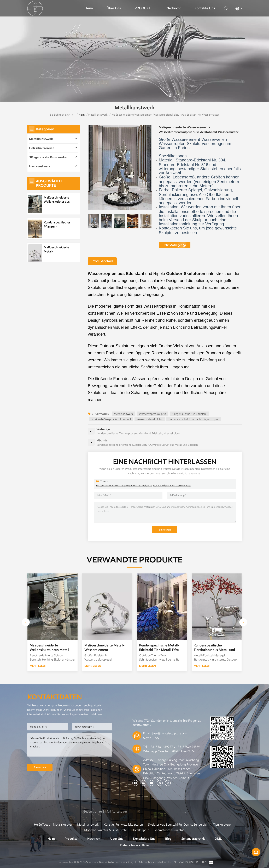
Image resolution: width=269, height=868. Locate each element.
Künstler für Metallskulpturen (123, 825)
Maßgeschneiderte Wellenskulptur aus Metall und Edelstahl (57, 200)
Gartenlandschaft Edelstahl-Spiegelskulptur (194, 419)
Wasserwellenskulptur (150, 419)
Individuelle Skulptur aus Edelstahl (111, 419)
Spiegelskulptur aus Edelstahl (189, 414)
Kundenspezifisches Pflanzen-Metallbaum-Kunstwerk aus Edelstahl (57, 225)
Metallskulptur (63, 825)
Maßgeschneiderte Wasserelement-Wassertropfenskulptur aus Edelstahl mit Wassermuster (144, 486)
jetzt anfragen (173, 245)
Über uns (114, 8)
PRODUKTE (144, 8)
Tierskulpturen (223, 825)
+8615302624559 (184, 751)
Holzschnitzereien (42, 148)
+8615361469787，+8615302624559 (174, 747)
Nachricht (174, 8)
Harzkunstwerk (40, 166)
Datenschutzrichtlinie (134, 845)
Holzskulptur (140, 830)
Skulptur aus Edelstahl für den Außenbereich (178, 825)
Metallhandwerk (123, 414)
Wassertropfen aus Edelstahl (116, 274)
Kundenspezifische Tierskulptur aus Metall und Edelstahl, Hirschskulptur (214, 648)
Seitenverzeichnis (193, 839)
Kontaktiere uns (144, 839)
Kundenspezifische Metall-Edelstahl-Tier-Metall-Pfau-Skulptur (160, 648)
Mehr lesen (38, 666)
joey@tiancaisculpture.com (170, 733)
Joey (156, 738)
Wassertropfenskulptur (153, 414)
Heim (89, 8)
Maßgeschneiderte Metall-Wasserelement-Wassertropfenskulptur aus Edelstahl (59, 249)
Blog (168, 839)
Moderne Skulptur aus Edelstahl (105, 830)
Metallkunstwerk (98, 115)
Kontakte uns (205, 8)
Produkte (71, 839)
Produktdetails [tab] (102, 261)
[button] (243, 622)
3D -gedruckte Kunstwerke (48, 157)
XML (218, 839)
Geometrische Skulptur (169, 830)
